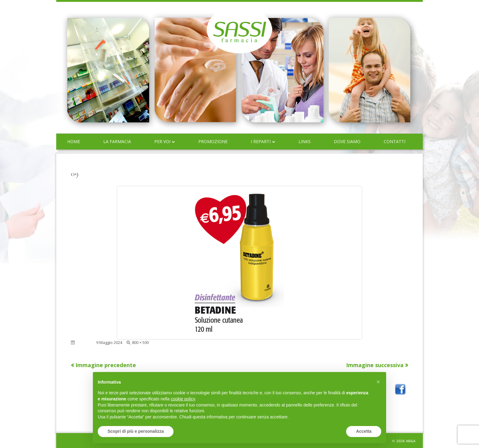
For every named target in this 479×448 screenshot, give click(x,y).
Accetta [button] (364, 431)
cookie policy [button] (183, 399)
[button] (378, 382)
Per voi (162, 141)
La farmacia (117, 141)
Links (305, 141)
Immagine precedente (106, 365)
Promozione (213, 141)
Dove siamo (347, 141)
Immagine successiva (375, 365)
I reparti (261, 141)
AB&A (411, 441)
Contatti (395, 141)
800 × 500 (140, 342)
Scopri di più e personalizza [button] (136, 431)
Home (74, 141)
